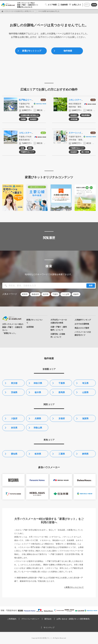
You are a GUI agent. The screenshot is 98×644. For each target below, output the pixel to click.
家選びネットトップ (32, 51)
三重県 (62, 454)
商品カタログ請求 (82, 328)
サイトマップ (49, 628)
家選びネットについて (25, 7)
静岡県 (85, 454)
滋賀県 (85, 418)
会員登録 (94, 5)
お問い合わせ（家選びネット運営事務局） (74, 619)
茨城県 (14, 392)
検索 (91, 286)
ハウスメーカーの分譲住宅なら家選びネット (19, 11)
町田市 (25, 294)
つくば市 (66, 294)
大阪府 (14, 418)
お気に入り (77, 5)
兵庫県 (38, 418)
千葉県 (62, 383)
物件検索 (68, 51)
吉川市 (46, 294)
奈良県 (14, 428)
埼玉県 (85, 383)
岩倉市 (76, 294)
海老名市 (35, 294)
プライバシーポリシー (30, 619)
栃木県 (38, 392)
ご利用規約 (12, 619)
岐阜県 (38, 454)
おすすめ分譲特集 (82, 324)
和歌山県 (38, 428)
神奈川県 (38, 383)
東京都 (14, 383)
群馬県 (62, 392)
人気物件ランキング (83, 320)
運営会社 (48, 619)
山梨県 (85, 392)
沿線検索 (64, 5)
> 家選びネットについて (74, 587)
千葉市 (55, 294)
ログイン (87, 5)
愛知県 (14, 454)
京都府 (62, 418)
